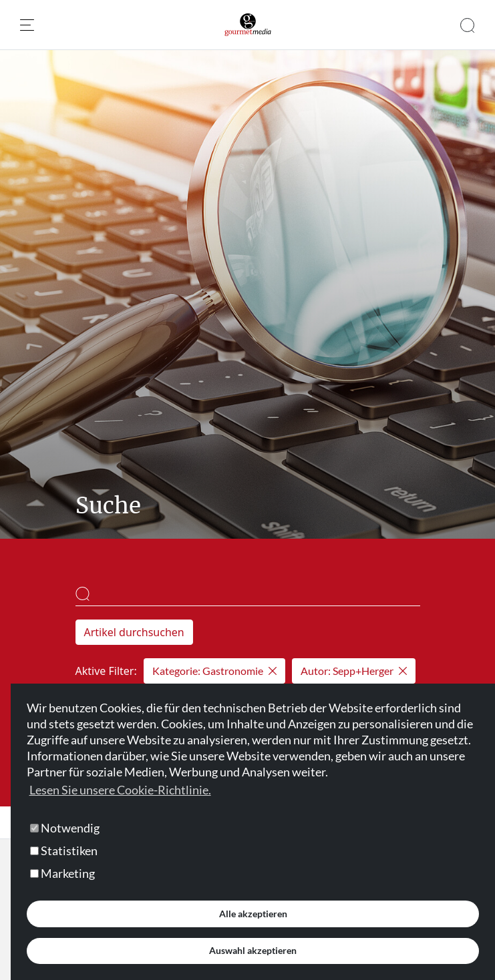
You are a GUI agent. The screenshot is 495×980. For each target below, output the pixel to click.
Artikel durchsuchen (134, 632)
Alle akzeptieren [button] (253, 914)
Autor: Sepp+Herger (354, 671)
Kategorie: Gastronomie (214, 671)
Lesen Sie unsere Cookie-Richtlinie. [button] (120, 790)
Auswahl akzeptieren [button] (253, 950)
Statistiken (64, 850)
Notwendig (65, 828)
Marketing (62, 873)
